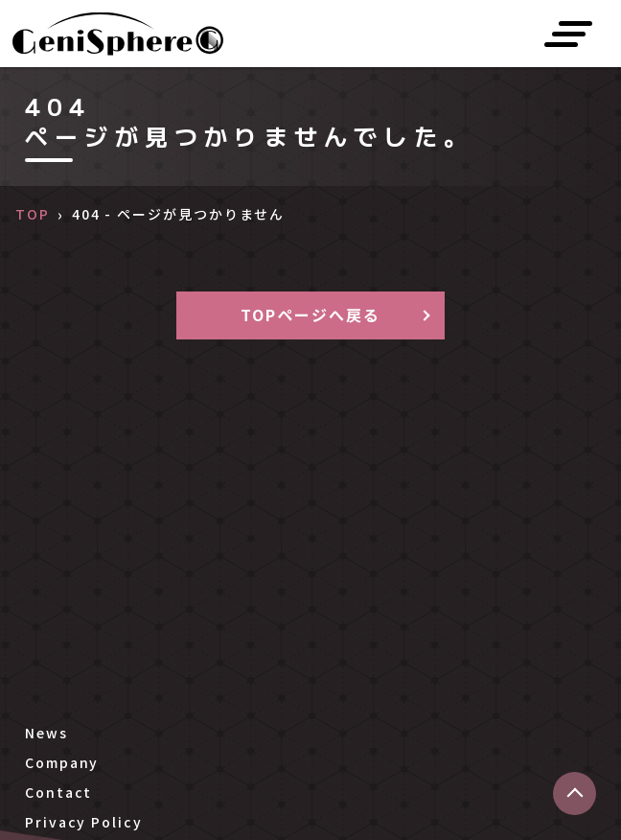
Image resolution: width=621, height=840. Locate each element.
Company (62, 762)
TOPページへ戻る (310, 315)
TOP (33, 214)
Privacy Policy (84, 822)
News (46, 733)
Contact (58, 792)
